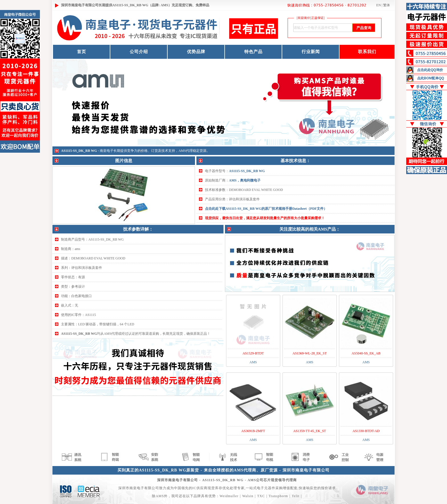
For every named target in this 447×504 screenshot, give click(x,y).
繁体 (387, 5)
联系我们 (367, 52)
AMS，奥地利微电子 (245, 180)
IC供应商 (200, 488)
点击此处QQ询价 (430, 70)
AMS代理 (186, 151)
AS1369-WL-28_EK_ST (310, 353)
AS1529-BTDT (253, 353)
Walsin (248, 496)
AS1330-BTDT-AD (366, 431)
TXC (261, 496)
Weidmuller (229, 496)
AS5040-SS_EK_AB (366, 353)
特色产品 (253, 52)
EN (379, 5)
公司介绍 (139, 52)
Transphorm (278, 496)
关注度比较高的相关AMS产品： (310, 229)
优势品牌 (196, 52)
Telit (296, 496)
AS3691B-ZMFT (253, 431)
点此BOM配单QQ (431, 78)
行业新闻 (311, 52)
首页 (82, 52)
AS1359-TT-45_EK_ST (310, 431)
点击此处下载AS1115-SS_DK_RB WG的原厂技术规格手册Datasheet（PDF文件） (266, 209)
